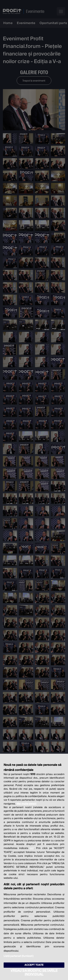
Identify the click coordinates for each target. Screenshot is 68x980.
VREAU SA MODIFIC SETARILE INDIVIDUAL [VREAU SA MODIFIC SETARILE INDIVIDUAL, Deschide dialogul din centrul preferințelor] (34, 972)
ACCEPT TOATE (34, 965)
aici (32, 848)
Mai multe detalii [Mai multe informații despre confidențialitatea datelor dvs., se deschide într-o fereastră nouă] (26, 804)
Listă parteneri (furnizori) (18, 956)
